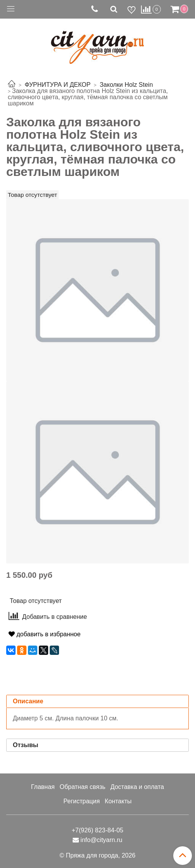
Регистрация (82, 801)
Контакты (118, 801)
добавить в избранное (44, 634)
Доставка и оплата (137, 787)
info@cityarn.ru (101, 840)
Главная (43, 787)
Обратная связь (82, 787)
